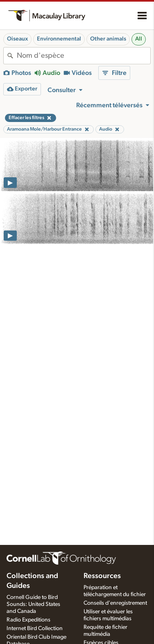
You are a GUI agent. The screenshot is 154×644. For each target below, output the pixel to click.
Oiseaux (17, 39)
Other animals (108, 39)
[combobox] (84, 56)
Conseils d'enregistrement (115, 603)
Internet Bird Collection (35, 628)
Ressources (102, 576)
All (139, 39)
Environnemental (59, 39)
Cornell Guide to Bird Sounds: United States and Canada (33, 604)
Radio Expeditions (28, 620)
